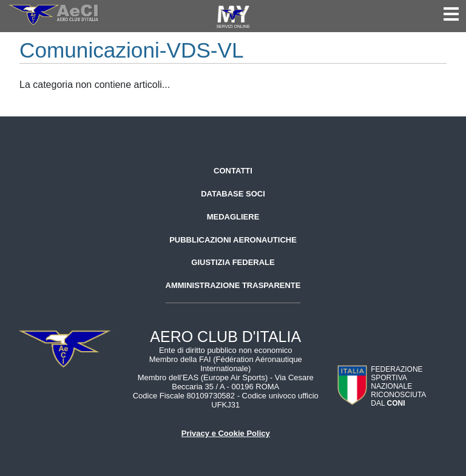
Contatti (233, 171)
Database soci (233, 194)
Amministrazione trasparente (233, 285)
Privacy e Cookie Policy (226, 433)
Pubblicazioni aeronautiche (233, 240)
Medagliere (233, 217)
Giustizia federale (233, 262)
